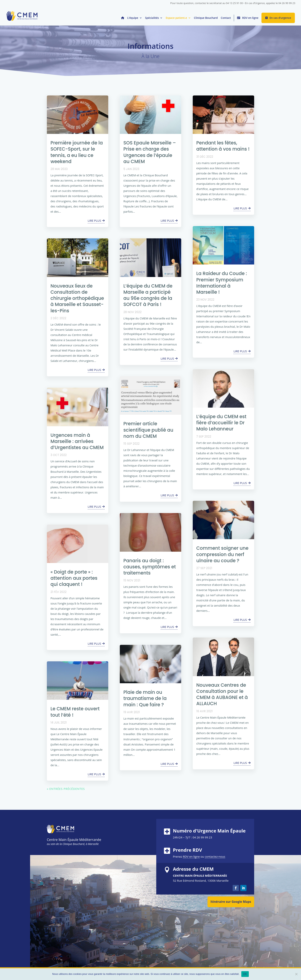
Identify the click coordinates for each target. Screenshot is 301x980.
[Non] (296, 974)
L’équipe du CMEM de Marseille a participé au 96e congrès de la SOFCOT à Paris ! (148, 295)
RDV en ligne (250, 18)
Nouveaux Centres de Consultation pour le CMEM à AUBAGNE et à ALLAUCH (222, 694)
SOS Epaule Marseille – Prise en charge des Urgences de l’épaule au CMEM (150, 152)
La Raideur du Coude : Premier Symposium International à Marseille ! (222, 283)
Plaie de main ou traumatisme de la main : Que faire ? (145, 698)
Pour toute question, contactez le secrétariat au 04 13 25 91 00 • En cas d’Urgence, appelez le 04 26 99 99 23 (233, 3)
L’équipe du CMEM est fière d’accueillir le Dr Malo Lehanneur (221, 423)
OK (245, 974)
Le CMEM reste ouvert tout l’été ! (75, 712)
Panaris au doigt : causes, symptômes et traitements (150, 567)
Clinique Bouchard (206, 18)
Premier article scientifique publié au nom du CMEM (148, 430)
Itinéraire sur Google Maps (231, 902)
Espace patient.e (176, 18)
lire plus (94, 221)
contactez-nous (215, 856)
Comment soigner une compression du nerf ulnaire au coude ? (222, 554)
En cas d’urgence (280, 18)
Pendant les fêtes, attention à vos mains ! (223, 146)
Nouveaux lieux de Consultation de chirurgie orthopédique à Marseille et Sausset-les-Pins (77, 298)
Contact (226, 18)
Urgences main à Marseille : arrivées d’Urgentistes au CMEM (77, 441)
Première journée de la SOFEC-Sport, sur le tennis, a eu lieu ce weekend (77, 152)
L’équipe (133, 18)
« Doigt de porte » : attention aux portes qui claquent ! (74, 578)
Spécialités (152, 18)
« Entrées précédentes (66, 789)
